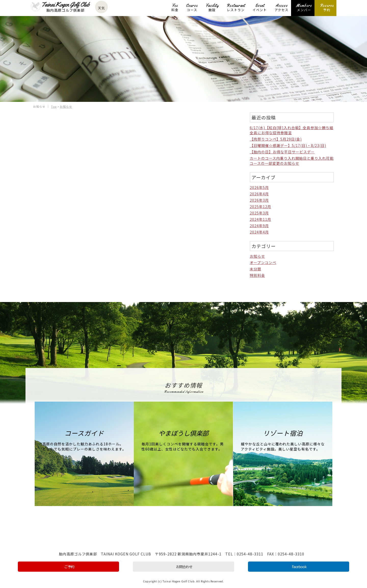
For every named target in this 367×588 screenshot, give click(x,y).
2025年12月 (260, 206)
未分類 (255, 269)
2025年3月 (259, 213)
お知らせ (257, 256)
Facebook (299, 566)
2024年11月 (260, 219)
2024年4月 (259, 232)
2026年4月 (259, 194)
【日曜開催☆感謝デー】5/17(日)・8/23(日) (288, 145)
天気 (101, 8)
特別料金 (257, 275)
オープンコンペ (263, 262)
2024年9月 (259, 225)
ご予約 (69, 566)
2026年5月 (259, 187)
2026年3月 (259, 200)
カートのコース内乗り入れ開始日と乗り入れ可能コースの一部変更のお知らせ (292, 160)
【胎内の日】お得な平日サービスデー (282, 152)
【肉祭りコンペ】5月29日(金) (276, 139)
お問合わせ (184, 566)
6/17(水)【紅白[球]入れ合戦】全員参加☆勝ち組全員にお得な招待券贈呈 (292, 130)
